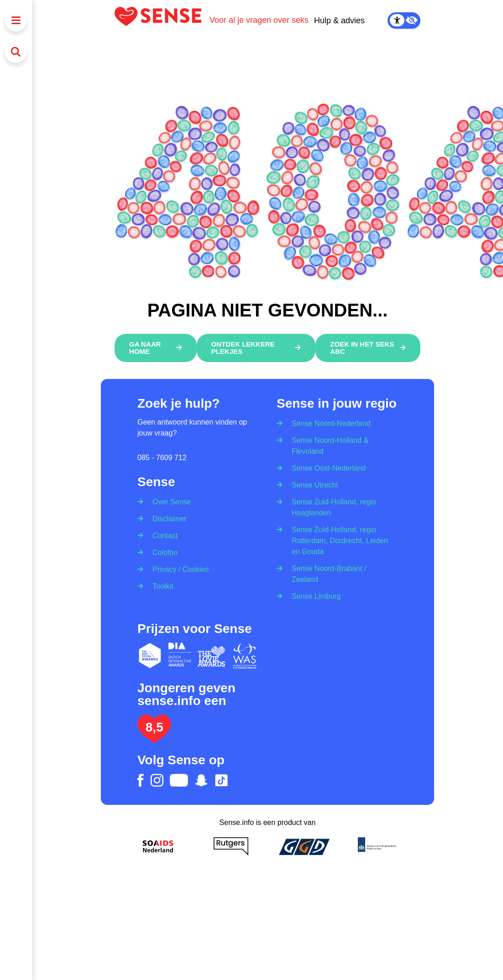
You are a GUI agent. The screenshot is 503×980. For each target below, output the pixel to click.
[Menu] (16, 20)
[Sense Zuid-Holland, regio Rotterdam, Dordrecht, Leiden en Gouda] (337, 540)
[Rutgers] (231, 846)
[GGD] (304, 846)
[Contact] (162, 535)
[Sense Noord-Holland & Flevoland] (337, 445)
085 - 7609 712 (162, 458)
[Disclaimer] (167, 518)
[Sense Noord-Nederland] (328, 421)
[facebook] (141, 780)
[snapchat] (201, 780)
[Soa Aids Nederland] (158, 846)
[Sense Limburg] (313, 596)
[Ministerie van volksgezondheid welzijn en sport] (377, 846)
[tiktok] (221, 780)
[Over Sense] (169, 499)
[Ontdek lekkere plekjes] (256, 348)
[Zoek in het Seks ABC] (368, 348)
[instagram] (157, 780)
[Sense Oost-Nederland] (326, 468)
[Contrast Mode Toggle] (404, 21)
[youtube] (179, 780)
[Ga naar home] (156, 348)
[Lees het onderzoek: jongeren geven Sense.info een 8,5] (154, 739)
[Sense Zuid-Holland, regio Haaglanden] (337, 507)
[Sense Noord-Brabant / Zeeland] (337, 573)
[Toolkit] (160, 586)
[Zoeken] (16, 52)
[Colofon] (162, 552)
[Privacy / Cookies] (178, 569)
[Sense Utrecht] (312, 485)
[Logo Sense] (162, 20)
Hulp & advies (339, 21)
